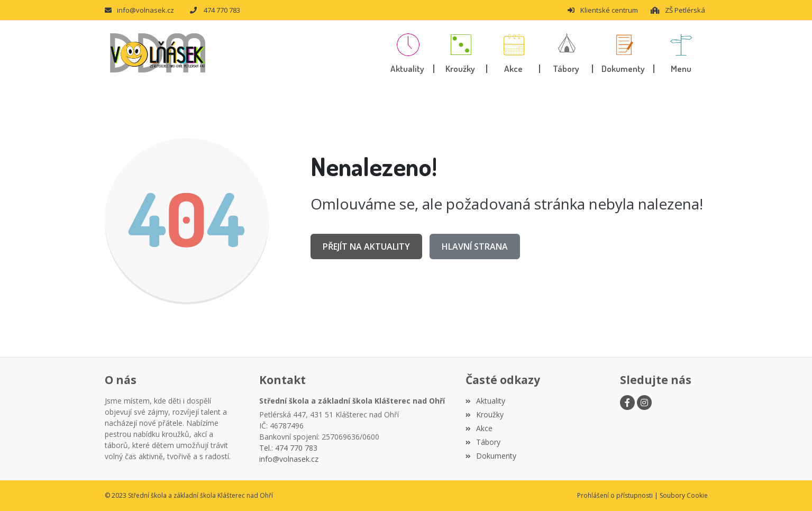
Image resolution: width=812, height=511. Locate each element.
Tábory (483, 442)
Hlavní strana (475, 247)
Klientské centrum (603, 10)
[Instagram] (644, 403)
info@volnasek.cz (139, 10)
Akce (479, 428)
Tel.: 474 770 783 (288, 448)
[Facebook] (627, 403)
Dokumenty (491, 456)
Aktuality (485, 401)
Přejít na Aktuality (366, 247)
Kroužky (485, 414)
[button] (681, 53)
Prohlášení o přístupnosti (615, 495)
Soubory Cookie (684, 495)
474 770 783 (215, 10)
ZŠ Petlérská (678, 10)
